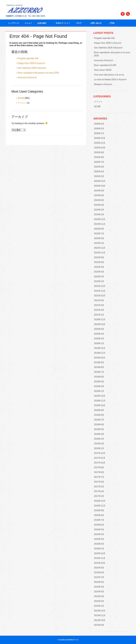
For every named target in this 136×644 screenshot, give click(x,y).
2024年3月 (99, 210)
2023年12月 (100, 219)
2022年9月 (99, 257)
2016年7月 (99, 520)
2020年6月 (99, 329)
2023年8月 (99, 229)
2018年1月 (99, 448)
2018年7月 (99, 420)
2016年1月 (99, 549)
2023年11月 (100, 224)
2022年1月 (99, 281)
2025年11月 (100, 143)
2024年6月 (99, 200)
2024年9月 (99, 191)
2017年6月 (99, 482)
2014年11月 (100, 615)
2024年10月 (100, 186)
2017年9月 (99, 467)
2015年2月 (99, 601)
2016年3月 (99, 539)
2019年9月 (99, 362)
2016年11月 (100, 506)
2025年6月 (99, 167)
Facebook (123, 14)
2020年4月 (99, 334)
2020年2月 (99, 339)
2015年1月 (99, 606)
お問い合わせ (97, 23)
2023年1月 (99, 243)
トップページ (14, 23)
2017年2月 (99, 496)
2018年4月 (99, 434)
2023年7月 (99, 234)
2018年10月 (100, 405)
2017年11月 (100, 458)
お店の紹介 (44, 23)
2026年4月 (99, 124)
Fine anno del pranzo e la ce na (109, 75)
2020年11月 (100, 319)
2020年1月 (99, 343)
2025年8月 (99, 157)
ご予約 (112, 23)
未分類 (21, 98)
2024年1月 (99, 214)
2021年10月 (100, 296)
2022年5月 (99, 267)
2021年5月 (99, 300)
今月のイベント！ (63, 23)
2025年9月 (99, 152)
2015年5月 (99, 587)
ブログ (80, 23)
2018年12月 (100, 396)
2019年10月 (100, 358)
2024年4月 (99, 205)
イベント (22, 103)
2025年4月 (99, 172)
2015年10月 (100, 563)
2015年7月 (99, 577)
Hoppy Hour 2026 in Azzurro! (31, 63)
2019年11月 (100, 353)
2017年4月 (99, 491)
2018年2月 (99, 444)
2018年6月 (99, 424)
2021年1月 (99, 315)
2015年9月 (99, 568)
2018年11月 (100, 401)
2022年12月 (100, 248)
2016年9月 (99, 510)
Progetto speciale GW (28, 58)
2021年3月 (99, 305)
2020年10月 (100, 324)
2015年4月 (99, 592)
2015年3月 (99, 596)
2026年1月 (99, 133)
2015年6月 (99, 582)
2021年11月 (100, 291)
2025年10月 (100, 148)
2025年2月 (99, 176)
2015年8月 (99, 572)
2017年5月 (99, 487)
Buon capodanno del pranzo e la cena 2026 (38, 73)
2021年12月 (100, 286)
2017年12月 (100, 453)
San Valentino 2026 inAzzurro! (32, 68)
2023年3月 (99, 238)
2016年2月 (99, 544)
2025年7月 (99, 162)
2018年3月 (99, 439)
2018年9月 (99, 410)
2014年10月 (100, 620)
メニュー (28, 23)
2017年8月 (99, 472)
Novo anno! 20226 (103, 70)
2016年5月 (99, 530)
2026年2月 (99, 129)
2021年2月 (99, 310)
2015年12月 (100, 553)
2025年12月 (100, 138)
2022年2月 (99, 277)
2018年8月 (99, 415)
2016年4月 (99, 534)
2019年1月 (99, 391)
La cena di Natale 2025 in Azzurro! (110, 79)
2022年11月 (100, 253)
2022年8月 (99, 262)
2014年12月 (100, 611)
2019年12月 (100, 348)
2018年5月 (99, 429)
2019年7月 (99, 372)
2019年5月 (99, 382)
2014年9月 (99, 625)
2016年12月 (100, 501)
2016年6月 (99, 525)
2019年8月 (99, 367)
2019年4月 (99, 386)
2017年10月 (100, 463)
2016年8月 (99, 515)
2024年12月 (100, 181)
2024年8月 (99, 195)
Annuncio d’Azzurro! (27, 78)
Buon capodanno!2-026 (105, 65)
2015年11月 (100, 558)
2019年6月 (99, 377)
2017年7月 (99, 477)
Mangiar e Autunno (103, 84)
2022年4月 (99, 272)
